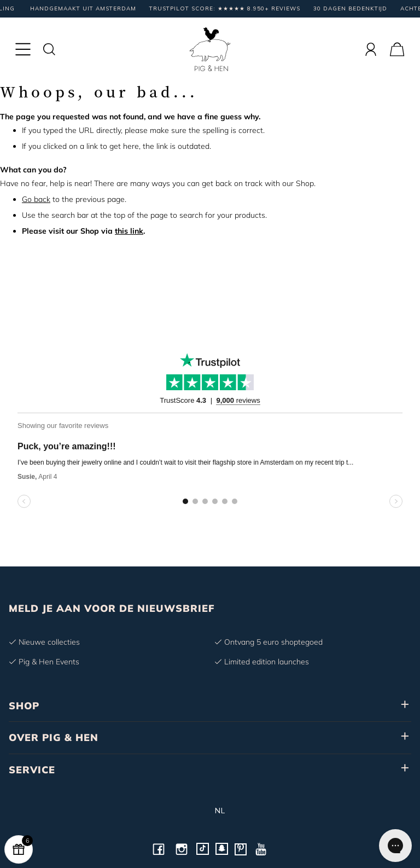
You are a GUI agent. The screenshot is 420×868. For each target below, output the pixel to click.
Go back (36, 199)
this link (129, 231)
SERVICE (32, 770)
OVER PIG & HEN (54, 737)
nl (210, 811)
